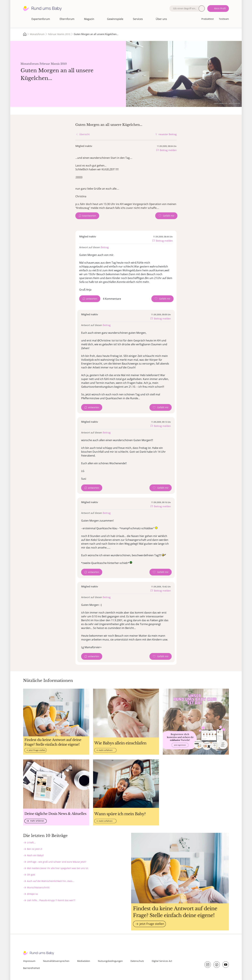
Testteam (224, 19)
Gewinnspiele (115, 19)
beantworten (89, 216)
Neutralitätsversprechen (56, 961)
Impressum (29, 961)
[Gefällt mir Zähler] (166, 216)
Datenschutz (137, 961)
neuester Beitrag (168, 134)
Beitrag (105, 247)
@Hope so (32, 894)
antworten (92, 299)
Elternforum (67, 19)
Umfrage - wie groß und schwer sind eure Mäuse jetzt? (57, 862)
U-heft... (31, 843)
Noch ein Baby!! (35, 855)
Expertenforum (41, 19)
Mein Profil (220, 8)
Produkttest (208, 19)
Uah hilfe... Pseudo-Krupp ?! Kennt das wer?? (51, 900)
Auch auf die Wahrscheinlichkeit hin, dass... (51, 881)
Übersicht (84, 134)
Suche (202, 9)
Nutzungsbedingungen (110, 961)
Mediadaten (84, 961)
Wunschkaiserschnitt (38, 887)
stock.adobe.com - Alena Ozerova (227, 103)
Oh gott (31, 875)
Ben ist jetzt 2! (35, 849)
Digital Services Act (162, 961)
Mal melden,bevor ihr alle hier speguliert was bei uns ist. (58, 868)
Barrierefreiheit (32, 968)
